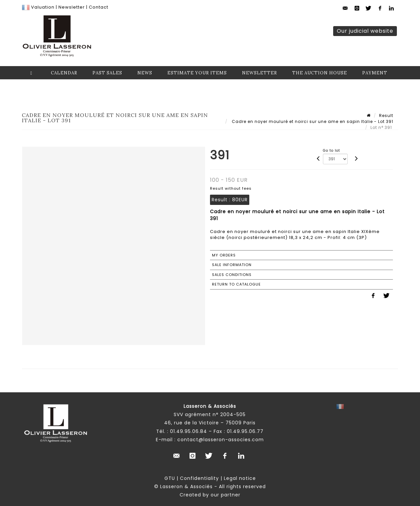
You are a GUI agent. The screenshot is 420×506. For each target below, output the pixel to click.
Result (386, 116)
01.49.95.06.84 (189, 431)
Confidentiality (199, 478)
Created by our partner (210, 495)
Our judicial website (365, 31)
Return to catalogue (236, 284)
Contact (99, 7)
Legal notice (240, 478)
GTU (170, 478)
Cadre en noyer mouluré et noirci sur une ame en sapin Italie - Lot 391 (312, 121)
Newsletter (71, 7)
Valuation (43, 7)
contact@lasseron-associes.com (221, 440)
